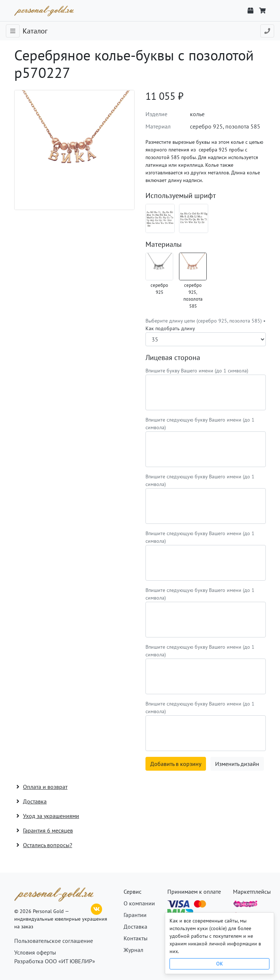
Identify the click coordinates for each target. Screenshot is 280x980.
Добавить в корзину (176, 764)
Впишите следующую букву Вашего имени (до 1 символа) (200, 424)
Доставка (135, 926)
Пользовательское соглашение (54, 941)
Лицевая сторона (173, 357)
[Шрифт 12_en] (194, 218)
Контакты (136, 938)
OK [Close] (220, 964)
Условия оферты (35, 952)
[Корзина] (262, 11)
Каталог (35, 31)
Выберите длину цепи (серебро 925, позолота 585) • (205, 325)
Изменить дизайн (237, 764)
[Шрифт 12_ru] (160, 218)
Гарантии (135, 915)
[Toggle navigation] (13, 31)
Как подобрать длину (170, 328)
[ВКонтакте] (97, 908)
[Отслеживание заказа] (250, 11)
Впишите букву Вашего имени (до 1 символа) (197, 371)
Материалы (164, 244)
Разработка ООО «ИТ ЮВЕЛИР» (55, 961)
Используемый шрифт (181, 195)
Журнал (133, 950)
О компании (139, 903)
